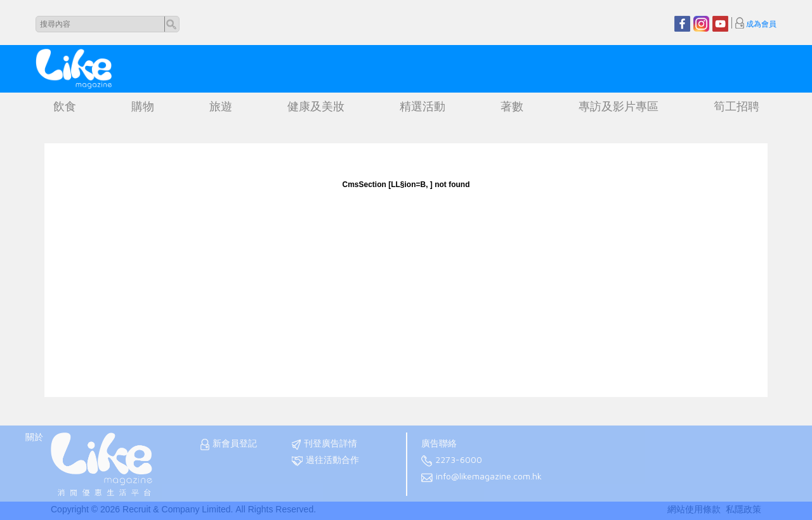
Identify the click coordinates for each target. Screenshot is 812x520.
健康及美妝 (316, 107)
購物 (143, 107)
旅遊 (221, 107)
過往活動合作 (325, 461)
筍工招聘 (737, 107)
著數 (512, 107)
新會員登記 (229, 444)
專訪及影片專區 (619, 107)
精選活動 (422, 107)
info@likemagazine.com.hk (481, 477)
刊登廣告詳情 (324, 444)
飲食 (65, 107)
